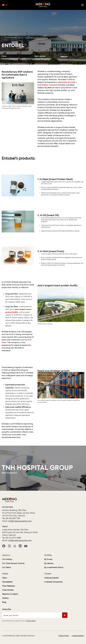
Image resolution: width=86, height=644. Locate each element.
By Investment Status (54, 567)
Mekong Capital (52, 578)
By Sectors (49, 563)
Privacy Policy (31, 621)
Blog (4, 602)
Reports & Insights (10, 594)
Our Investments (10, 37)
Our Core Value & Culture (13, 563)
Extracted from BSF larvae (49, 229)
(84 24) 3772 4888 (13, 538)
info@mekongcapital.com (20, 521)
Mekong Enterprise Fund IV (14, 59)
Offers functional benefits (49, 204)
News (5, 578)
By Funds (48, 559)
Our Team (7, 567)
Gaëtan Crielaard (49, 85)
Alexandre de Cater (67, 82)
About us (6, 555)
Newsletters (7, 582)
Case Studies (8, 590)
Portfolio (48, 555)
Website (64, 56)
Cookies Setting (78, 636)
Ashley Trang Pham (43, 59)
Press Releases (9, 586)
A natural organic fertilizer (49, 265)
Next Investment (9, 473)
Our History (7, 559)
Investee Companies (53, 582)
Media (5, 574)
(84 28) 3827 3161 (13, 518)
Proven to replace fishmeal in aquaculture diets (56, 198)
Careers (48, 574)
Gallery (5, 598)
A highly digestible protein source (52, 192)
